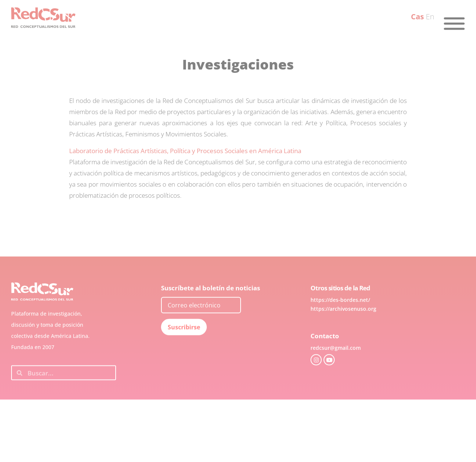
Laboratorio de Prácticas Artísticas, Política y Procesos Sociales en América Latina (185, 151)
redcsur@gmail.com (336, 360)
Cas (417, 17)
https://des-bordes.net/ (340, 312)
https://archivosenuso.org (343, 321)
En (430, 17)
